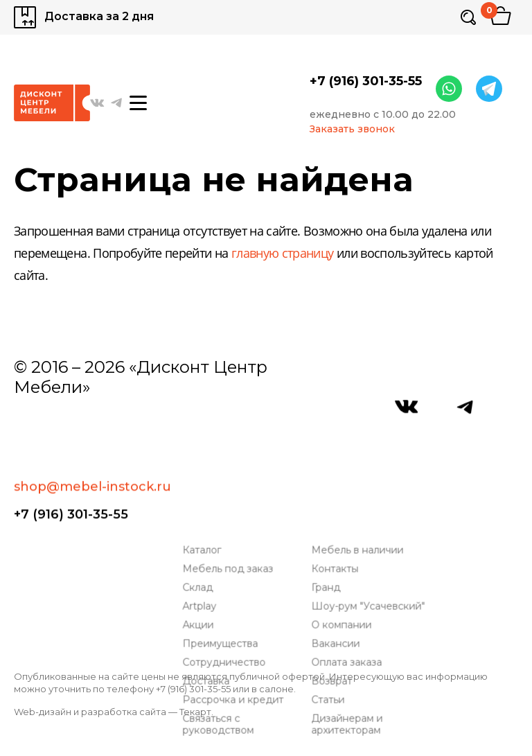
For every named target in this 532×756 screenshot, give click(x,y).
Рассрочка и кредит (237, 603)
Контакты (339, 472)
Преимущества (224, 546)
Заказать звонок (352, 129)
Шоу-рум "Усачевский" (372, 509)
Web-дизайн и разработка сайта (90, 712)
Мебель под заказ (232, 472)
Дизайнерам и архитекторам (351, 627)
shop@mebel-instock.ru (92, 430)
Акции (202, 528)
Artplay (203, 509)
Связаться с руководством (222, 627)
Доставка (210, 584)
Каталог (206, 453)
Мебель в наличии (361, 453)
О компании (345, 528)
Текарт (195, 712)
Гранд (330, 490)
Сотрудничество (228, 565)
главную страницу (283, 254)
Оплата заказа (351, 565)
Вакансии (339, 546)
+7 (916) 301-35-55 (366, 81)
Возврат (336, 584)
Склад (202, 490)
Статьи (332, 603)
